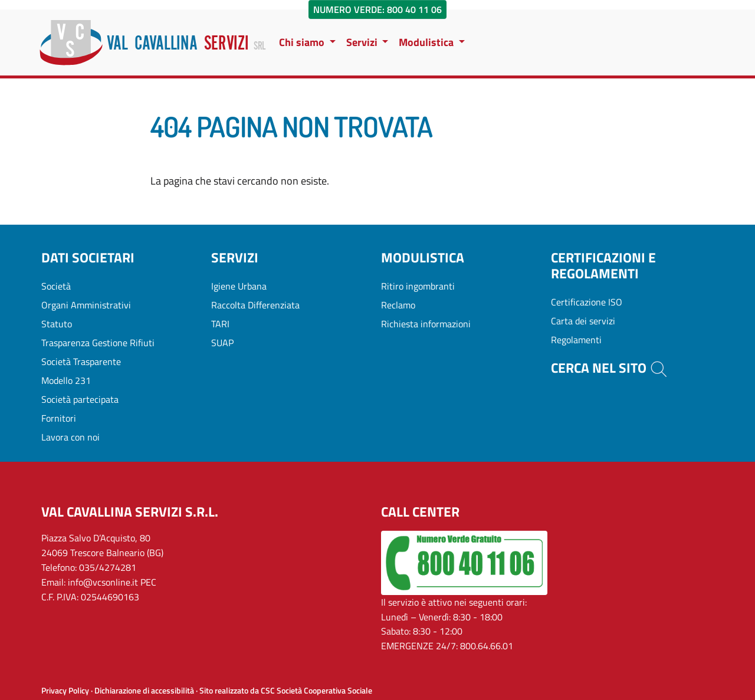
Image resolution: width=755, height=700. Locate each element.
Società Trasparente (81, 361)
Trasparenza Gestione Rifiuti (98, 343)
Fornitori (59, 418)
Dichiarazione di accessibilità (144, 691)
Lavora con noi (70, 437)
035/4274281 (108, 567)
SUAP (222, 343)
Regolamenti (576, 340)
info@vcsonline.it (103, 582)
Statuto (57, 324)
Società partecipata (80, 399)
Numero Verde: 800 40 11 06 (377, 9)
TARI (220, 324)
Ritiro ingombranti (418, 286)
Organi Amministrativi (86, 305)
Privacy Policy (65, 691)
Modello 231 (66, 380)
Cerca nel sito (610, 368)
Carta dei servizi (583, 321)
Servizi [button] (363, 42)
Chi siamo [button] (303, 42)
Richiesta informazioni (426, 324)
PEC (148, 582)
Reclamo (398, 305)
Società (56, 286)
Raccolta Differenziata (255, 305)
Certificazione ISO (587, 302)
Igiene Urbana (239, 286)
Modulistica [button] (427, 42)
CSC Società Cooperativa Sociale (316, 691)
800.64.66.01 (487, 646)
